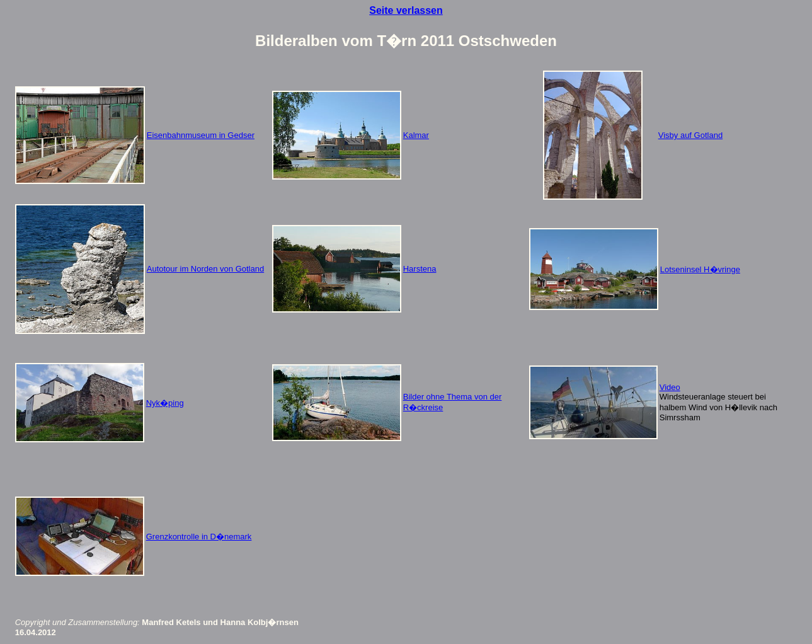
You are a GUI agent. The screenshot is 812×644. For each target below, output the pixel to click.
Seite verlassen (406, 10)
